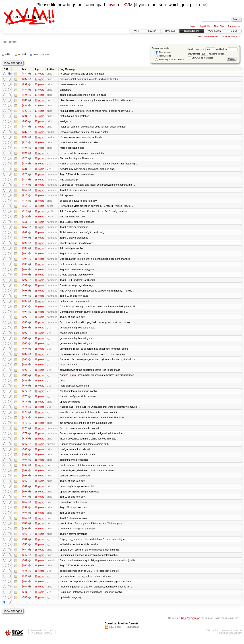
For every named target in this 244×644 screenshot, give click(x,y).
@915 (24, 202)
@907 (24, 245)
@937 (24, 84)
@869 (24, 448)
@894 (24, 314)
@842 (24, 592)
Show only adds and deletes (170, 60)
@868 (24, 453)
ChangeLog (133, 632)
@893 (24, 319)
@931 (24, 116)
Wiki (136, 31)
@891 (24, 330)
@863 (24, 480)
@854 (24, 528)
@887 (24, 351)
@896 (24, 303)
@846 (24, 570)
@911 (24, 223)
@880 (24, 389)
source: (10, 42)
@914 (24, 207)
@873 (24, 426)
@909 (24, 234)
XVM (128, 5)
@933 (24, 106)
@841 (24, 597)
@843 (24, 586)
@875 (24, 415)
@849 (24, 554)
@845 (24, 576)
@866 (24, 464)
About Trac (219, 26)
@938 (24, 79)
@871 (24, 437)
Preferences (234, 26)
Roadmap (170, 31)
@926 (24, 143)
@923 (24, 159)
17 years (39, 74)
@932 (24, 111)
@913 (24, 213)
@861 (24, 490)
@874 (24, 421)
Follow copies (163, 56)
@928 (24, 132)
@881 (24, 383)
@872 (24, 431)
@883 (24, 373)
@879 (24, 394)
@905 (24, 255)
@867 (24, 458)
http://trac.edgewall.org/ (230, 638)
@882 (24, 378)
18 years (39, 132)
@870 (24, 442)
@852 (24, 538)
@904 (24, 261)
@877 (24, 405)
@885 (24, 362)
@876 (24, 410)
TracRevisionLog (190, 623)
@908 (24, 239)
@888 (24, 346)
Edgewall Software (43, 638)
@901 (24, 277)
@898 (24, 293)
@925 (24, 148)
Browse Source (192, 31)
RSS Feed (115, 632)
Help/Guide (205, 26)
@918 (24, 186)
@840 (24, 602)
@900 (24, 282)
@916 (24, 196)
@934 (24, 100)
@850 (24, 549)
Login (193, 26)
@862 (24, 485)
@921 (24, 170)
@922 (24, 164)
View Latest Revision (208, 37)
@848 (24, 560)
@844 (24, 581)
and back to (227, 49)
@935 (24, 95)
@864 (24, 474)
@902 (24, 271)
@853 (24, 533)
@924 (24, 154)
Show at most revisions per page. (207, 54)
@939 (24, 74)
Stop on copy (163, 52)
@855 (24, 522)
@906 (24, 250)
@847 (24, 565)
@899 (24, 287)
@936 (24, 90)
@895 (24, 309)
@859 (24, 501)
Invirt (112, 5)
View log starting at (202, 49)
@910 (24, 229)
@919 (24, 180)
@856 (24, 517)
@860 (24, 496)
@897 (24, 298)
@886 (24, 357)
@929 (24, 127)
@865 (24, 469)
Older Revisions (229, 37)
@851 (24, 544)
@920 (24, 175)
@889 (24, 341)
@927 (24, 138)
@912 (24, 218)
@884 (24, 367)
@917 (24, 191)
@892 (24, 325)
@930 (24, 122)
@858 (24, 506)
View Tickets (214, 31)
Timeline (152, 31)
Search (233, 31)
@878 (24, 399)
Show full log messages (201, 58)
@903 (24, 266)
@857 (24, 512)
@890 (24, 335)
